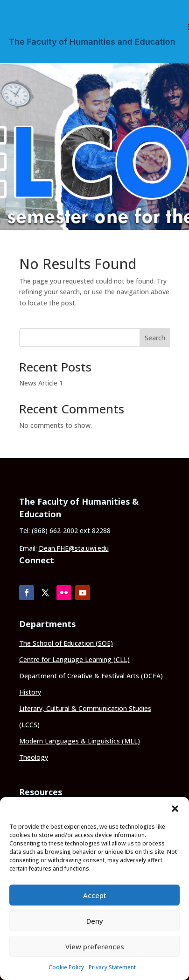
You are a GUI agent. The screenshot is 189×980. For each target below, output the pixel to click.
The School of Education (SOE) (66, 643)
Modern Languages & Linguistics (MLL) (80, 741)
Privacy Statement (112, 967)
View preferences (95, 946)
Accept (95, 895)
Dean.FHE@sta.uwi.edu (74, 548)
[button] (175, 809)
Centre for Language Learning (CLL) (74, 659)
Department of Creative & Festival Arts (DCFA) (91, 676)
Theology (34, 757)
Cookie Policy (66, 967)
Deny (95, 921)
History (30, 692)
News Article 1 (41, 383)
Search (155, 338)
